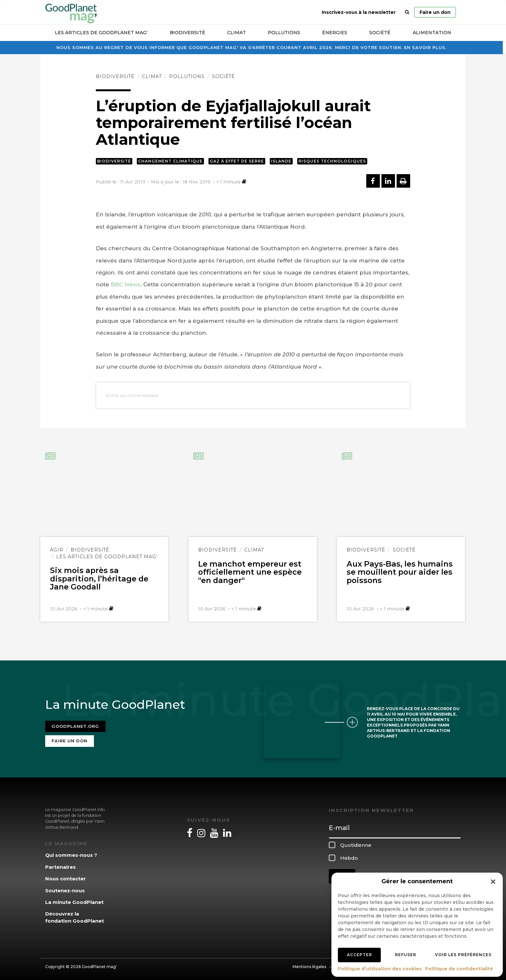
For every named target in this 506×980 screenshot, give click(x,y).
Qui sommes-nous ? (71, 853)
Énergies (335, 33)
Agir (57, 550)
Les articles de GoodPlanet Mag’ (101, 33)
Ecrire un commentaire (132, 395)
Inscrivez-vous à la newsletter (359, 12)
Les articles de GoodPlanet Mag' (107, 557)
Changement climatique (170, 161)
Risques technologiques (332, 161)
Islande (281, 161)
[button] (493, 882)
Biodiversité (187, 33)
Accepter (359, 955)
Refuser (406, 955)
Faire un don (435, 12)
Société (380, 33)
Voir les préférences (463, 955)
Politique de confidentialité (459, 969)
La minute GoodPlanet (74, 901)
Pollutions (284, 33)
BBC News (126, 284)
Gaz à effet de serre (237, 161)
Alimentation (432, 33)
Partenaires (61, 865)
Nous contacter (66, 877)
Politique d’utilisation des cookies (380, 969)
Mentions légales (309, 965)
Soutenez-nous (65, 889)
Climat (237, 33)
